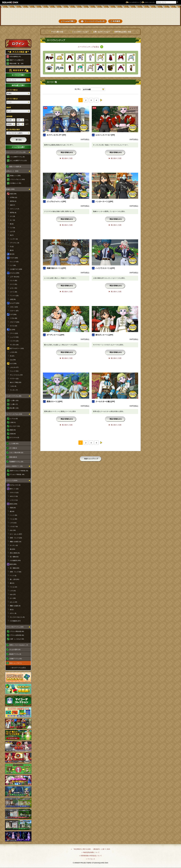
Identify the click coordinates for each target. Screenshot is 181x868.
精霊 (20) (13, 430)
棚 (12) (12, 583)
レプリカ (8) (14, 419)
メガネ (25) (14, 352)
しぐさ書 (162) (14, 443)
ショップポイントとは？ (80, 32)
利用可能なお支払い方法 (123, 32)
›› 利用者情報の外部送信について (90, 856)
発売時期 (9, 116)
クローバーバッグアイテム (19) (16, 152)
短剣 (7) (13, 205)
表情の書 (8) (13, 457)
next (101, 100)
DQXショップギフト (16, 663)
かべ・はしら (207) (16, 534)
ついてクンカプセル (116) (14, 414)
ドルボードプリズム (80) (14, 396)
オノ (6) (13, 220)
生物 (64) (13, 434)
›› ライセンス (90, 859)
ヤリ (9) (13, 216)
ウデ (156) (13, 314)
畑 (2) (12, 610)
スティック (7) (15, 209)
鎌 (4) (12, 250)
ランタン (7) (14, 390)
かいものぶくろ (170, 12)
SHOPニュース (170, 21)
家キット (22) (14, 489)
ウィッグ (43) (14, 262)
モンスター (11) (15, 426)
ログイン (18, 44)
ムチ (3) (13, 231)
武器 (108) (13, 194)
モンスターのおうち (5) (17, 617)
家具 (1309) (14, 504)
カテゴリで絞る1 (12, 90)
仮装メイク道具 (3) (15, 167)
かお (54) (13, 360)
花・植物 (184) (15, 568)
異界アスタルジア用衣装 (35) (19, 471)
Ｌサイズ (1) (14, 500)
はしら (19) (14, 602)
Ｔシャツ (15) (14, 296)
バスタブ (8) (14, 527)
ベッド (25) (14, 515)
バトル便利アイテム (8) (17, 157)
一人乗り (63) (14, 400)
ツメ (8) (13, 228)
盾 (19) (12, 254)
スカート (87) (14, 311)
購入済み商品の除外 (13, 130)
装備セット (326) (15, 176)
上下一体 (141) (15, 277)
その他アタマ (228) (16, 269)
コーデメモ (170, 16)
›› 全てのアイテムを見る (18, 668)
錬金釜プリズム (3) (15, 654)
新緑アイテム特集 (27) (17, 60)
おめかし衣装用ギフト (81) (14, 466)
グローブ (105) (15, 322)
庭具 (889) (13, 564)
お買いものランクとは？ (102, 32)
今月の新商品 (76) (15, 56)
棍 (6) (12, 224)
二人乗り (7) (14, 404)
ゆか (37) (13, 594)
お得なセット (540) (12, 171)
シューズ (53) (14, 337)
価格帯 (9, 108)
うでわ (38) (14, 318)
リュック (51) (14, 371)
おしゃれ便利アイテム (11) (18, 160)
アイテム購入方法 (57, 32)
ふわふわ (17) (14, 367)
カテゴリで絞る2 (12, 99)
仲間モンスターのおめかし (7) (19, 645)
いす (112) (13, 523)
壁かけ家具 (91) (15, 553)
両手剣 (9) (13, 201)
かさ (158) (13, 364)
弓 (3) (12, 247)
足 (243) (13, 330)
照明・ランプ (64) (16, 572)
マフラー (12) (14, 379)
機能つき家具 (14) (16, 542)
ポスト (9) (13, 613)
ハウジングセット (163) (17, 179)
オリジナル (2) (15, 437)
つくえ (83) (14, 519)
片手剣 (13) (14, 197)
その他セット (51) (16, 183)
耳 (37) (12, 356)
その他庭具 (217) (15, 621)
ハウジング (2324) (12, 480)
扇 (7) (12, 235)
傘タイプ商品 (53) (16, 382)
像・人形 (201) (15, 579)
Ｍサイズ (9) (14, 496)
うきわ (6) (13, 386)
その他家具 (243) (15, 560)
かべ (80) (13, 598)
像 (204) (13, 549)
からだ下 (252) (15, 303)
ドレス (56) (14, 280)
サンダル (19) (14, 345)
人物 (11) (13, 422)
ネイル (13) (14, 326)
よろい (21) (14, 288)
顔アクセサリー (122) (17, 348)
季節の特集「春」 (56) (17, 64)
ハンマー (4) (14, 239)
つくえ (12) (14, 587)
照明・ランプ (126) (16, 538)
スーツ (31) (14, 284)
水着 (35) (13, 299)
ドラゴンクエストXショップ (90, 12)
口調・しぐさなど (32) (17, 639)
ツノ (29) (13, 265)
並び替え (78, 89)
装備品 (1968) (10, 189)
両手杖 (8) (13, 213)
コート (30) (14, 292)
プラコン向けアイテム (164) (15, 627)
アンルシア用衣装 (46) (17, 474)
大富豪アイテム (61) (16, 659)
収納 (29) (13, 508)
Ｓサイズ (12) (14, 493)
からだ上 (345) (15, 273)
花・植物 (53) (14, 557)
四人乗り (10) (14, 408)
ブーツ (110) (14, 333)
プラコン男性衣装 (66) (17, 631)
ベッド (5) (13, 576)
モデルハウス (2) (15, 485)
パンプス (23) (14, 341)
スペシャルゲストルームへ (18, 34)
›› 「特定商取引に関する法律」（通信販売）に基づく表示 (90, 849)
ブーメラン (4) (15, 243)
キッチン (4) (14, 545)
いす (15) (13, 591)
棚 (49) (12, 511)
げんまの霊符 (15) (15, 650)
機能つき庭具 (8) (15, 606)
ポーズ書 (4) (13, 448)
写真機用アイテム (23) (16, 462)
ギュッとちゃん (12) (16, 375)
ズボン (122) (14, 307)
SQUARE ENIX (10, 2)
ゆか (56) (13, 530)
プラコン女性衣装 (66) (17, 635)
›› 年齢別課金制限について (90, 852)
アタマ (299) (14, 258)
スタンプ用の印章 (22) (16, 453)
